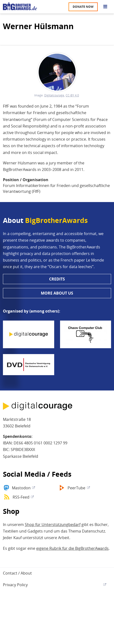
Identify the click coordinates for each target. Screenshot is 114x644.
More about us (57, 293)
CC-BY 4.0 (72, 95)
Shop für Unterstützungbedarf (53, 525)
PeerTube (76, 488)
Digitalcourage (54, 95)
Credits (57, 279)
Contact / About (17, 573)
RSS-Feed (21, 497)
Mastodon (21, 488)
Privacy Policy (15, 585)
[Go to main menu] (105, 7)
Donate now (83, 7)
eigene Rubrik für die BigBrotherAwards (72, 548)
